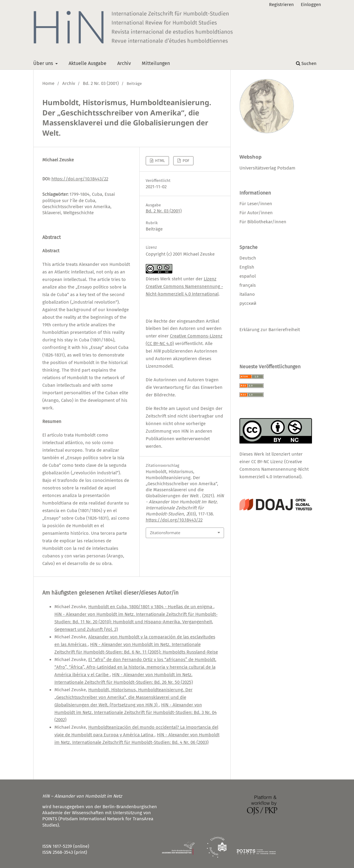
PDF (185, 161)
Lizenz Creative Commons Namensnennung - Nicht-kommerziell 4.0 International (184, 286)
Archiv (124, 63)
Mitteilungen (156, 63)
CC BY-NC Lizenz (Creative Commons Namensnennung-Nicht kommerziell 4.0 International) (274, 469)
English (247, 267)
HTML (159, 161)
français (248, 285)
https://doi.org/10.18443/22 (80, 179)
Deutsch (248, 258)
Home (48, 83)
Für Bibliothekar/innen (263, 222)
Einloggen (311, 5)
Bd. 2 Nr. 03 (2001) (101, 83)
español (248, 276)
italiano (247, 294)
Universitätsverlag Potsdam (267, 168)
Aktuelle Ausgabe (88, 63)
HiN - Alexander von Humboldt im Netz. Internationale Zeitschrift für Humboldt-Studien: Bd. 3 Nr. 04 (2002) (136, 712)
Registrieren (281, 5)
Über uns (44, 63)
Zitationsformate (165, 533)
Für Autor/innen (256, 213)
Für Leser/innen (256, 204)
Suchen (306, 63)
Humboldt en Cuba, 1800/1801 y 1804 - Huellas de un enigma (151, 607)
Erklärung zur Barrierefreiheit (270, 330)
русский (248, 303)
